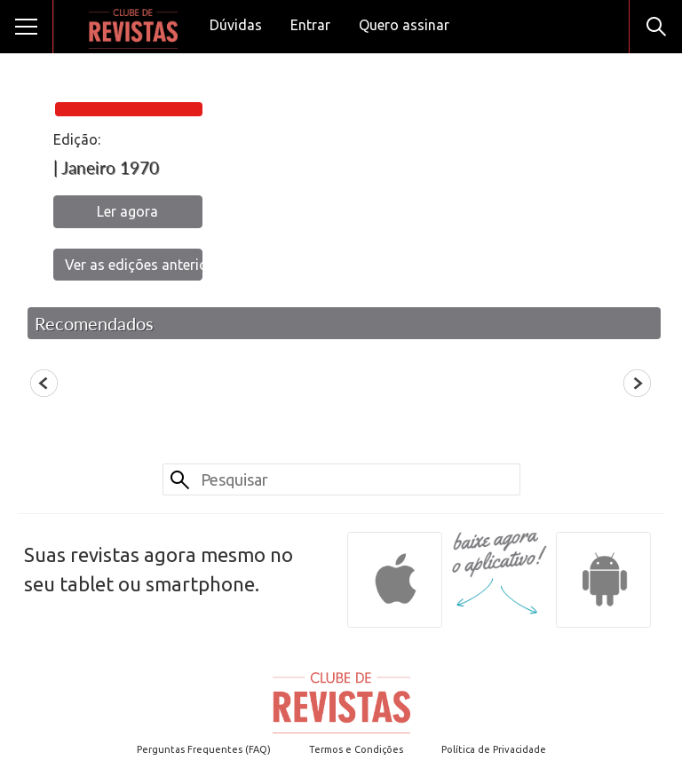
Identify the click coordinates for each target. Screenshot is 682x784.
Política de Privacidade (494, 749)
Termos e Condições (356, 749)
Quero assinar (404, 25)
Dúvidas (236, 25)
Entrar (310, 25)
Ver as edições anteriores (134, 265)
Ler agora (127, 211)
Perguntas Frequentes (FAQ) (204, 749)
